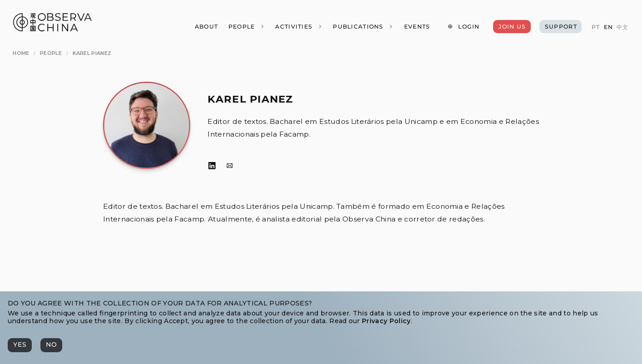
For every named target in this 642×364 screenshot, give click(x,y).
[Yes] (20, 345)
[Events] (417, 27)
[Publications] (363, 27)
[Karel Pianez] (92, 53)
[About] (206, 27)
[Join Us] (512, 27)
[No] (51, 345)
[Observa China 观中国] (52, 29)
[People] (246, 27)
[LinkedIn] (212, 166)
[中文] (622, 27)
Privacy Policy (386, 321)
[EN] (608, 27)
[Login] (464, 27)
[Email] (230, 166)
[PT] (596, 27)
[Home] (21, 53)
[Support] (561, 27)
